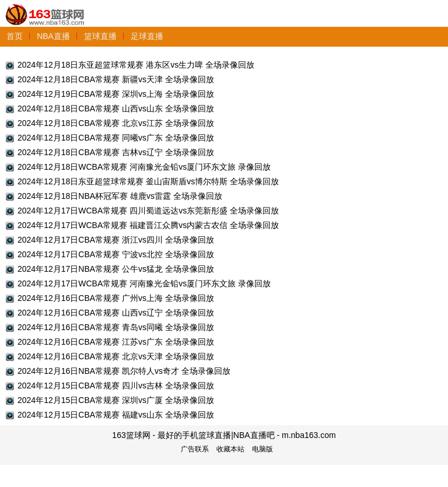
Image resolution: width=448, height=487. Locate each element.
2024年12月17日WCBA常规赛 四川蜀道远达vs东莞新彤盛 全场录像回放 (148, 211)
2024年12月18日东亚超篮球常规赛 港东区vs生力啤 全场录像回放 (136, 65)
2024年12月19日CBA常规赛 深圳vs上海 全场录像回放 (116, 94)
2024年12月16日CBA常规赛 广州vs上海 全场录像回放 (116, 298)
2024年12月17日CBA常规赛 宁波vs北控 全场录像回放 (116, 254)
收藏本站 (230, 449)
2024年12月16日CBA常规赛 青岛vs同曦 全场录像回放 (116, 327)
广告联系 (195, 449)
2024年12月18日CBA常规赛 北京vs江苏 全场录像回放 (116, 123)
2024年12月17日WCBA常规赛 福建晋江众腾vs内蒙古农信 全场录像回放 (148, 225)
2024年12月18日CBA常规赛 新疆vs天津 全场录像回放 (116, 79)
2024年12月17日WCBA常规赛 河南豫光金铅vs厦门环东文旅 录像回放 (144, 283)
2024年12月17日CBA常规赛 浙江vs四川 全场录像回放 (116, 240)
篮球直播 (100, 36)
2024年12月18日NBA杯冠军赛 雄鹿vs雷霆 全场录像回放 (120, 196)
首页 (15, 36)
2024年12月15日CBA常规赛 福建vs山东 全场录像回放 (116, 415)
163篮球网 (45, 8)
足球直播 (147, 36)
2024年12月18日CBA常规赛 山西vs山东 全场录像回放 (116, 108)
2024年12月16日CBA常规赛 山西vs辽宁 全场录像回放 (116, 313)
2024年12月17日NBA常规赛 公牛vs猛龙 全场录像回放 (116, 269)
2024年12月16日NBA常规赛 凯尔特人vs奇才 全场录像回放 (124, 371)
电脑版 (262, 449)
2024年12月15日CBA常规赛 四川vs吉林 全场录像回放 (116, 386)
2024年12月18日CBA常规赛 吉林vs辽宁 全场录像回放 (116, 152)
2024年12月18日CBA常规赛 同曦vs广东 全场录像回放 (116, 138)
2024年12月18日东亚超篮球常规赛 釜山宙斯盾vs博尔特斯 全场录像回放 (148, 181)
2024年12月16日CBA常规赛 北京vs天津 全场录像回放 (116, 356)
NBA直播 (53, 36)
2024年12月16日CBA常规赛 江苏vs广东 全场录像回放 (116, 342)
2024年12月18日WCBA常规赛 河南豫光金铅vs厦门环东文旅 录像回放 (144, 167)
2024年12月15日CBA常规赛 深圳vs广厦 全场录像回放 (116, 400)
